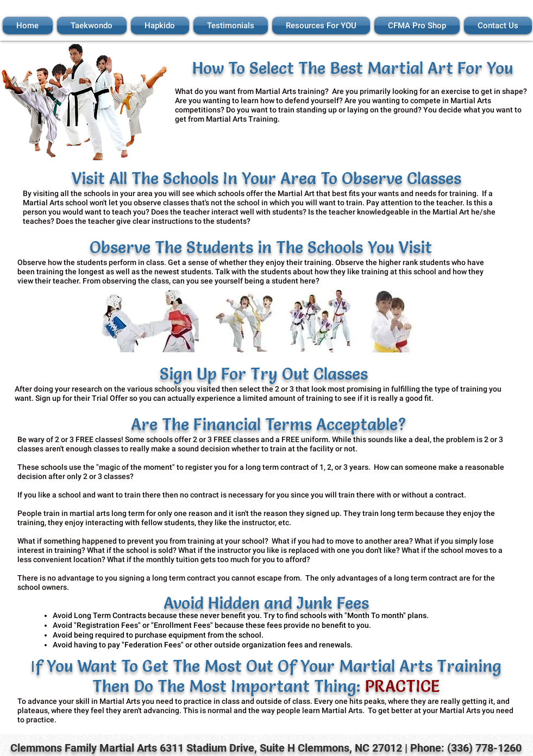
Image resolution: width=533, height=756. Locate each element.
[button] (92, 26)
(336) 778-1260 (484, 748)
